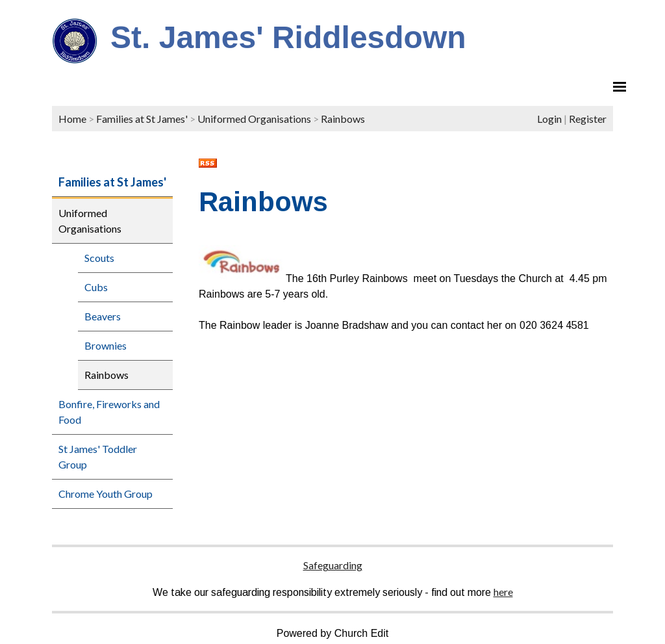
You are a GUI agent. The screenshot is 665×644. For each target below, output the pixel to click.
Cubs (96, 287)
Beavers (103, 316)
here (503, 592)
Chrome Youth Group (106, 494)
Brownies (106, 345)
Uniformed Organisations (254, 119)
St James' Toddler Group (98, 457)
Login (549, 119)
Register (588, 119)
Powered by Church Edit (333, 633)
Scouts (99, 258)
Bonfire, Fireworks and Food (109, 412)
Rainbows (343, 119)
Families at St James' (142, 119)
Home (72, 119)
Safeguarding (333, 565)
